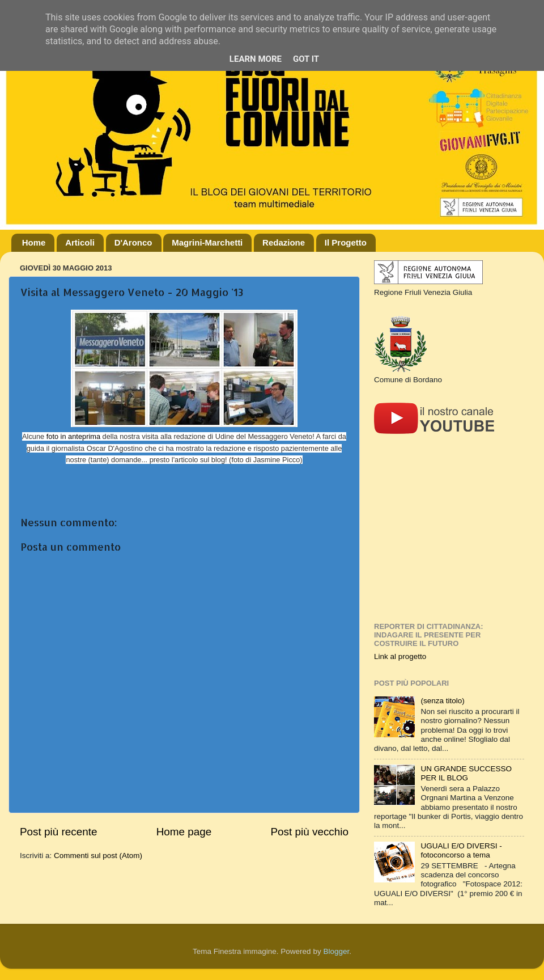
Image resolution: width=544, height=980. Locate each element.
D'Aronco (133, 242)
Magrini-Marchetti (207, 242)
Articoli (80, 242)
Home (34, 242)
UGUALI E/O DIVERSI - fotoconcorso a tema (461, 850)
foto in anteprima (73, 436)
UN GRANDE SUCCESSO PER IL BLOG (466, 773)
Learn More (256, 59)
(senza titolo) (442, 701)
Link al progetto (400, 656)
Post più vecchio (309, 832)
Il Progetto (346, 242)
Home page (184, 832)
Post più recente (59, 832)
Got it (306, 59)
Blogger (336, 951)
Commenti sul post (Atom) (98, 856)
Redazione (284, 242)
